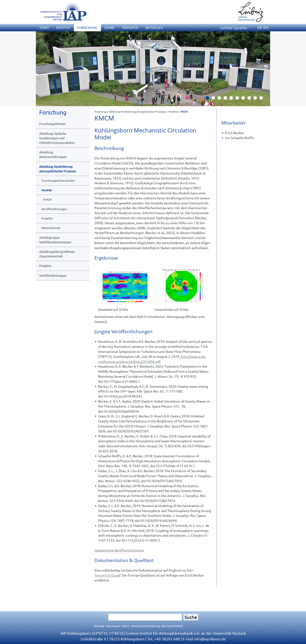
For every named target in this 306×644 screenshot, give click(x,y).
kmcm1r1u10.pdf (108, 575)
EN (266, 27)
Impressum (113, 626)
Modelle (173, 112)
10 (263, 99)
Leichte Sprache (234, 27)
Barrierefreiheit (172, 626)
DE (260, 27)
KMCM (184, 112)
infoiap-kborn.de (210, 639)
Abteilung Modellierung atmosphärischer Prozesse (137, 112)
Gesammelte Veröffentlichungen (119, 550)
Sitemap (99, 626)
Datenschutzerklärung (146, 626)
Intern (126, 626)
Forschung (100, 112)
